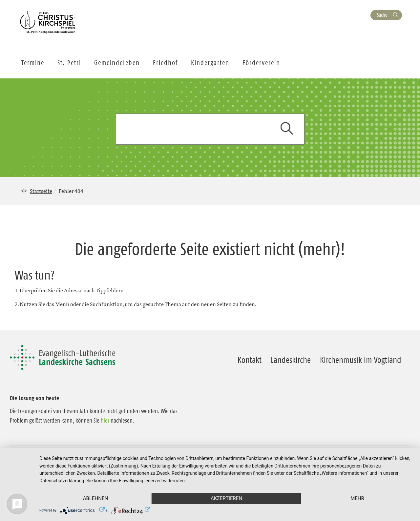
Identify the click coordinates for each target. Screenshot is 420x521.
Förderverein (261, 63)
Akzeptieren (226, 498)
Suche (382, 15)
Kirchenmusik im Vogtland (361, 360)
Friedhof (165, 63)
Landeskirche (291, 360)
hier (105, 421)
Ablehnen (95, 498)
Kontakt (250, 360)
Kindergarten (210, 63)
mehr (357, 498)
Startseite (41, 191)
